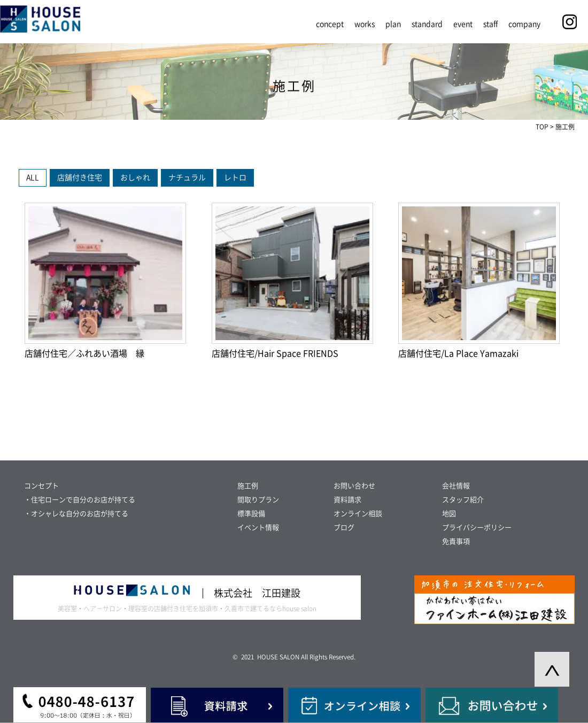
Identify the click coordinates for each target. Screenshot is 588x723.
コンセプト (41, 486)
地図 (449, 514)
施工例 (248, 486)
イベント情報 (258, 528)
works (365, 24)
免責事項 (456, 541)
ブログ (344, 528)
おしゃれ (135, 178)
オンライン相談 (358, 514)
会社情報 (456, 486)
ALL (33, 178)
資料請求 (347, 500)
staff (490, 24)
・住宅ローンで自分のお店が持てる (80, 500)
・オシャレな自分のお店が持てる (76, 514)
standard (427, 24)
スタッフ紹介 (463, 500)
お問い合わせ (354, 486)
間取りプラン (258, 500)
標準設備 (251, 514)
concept (330, 24)
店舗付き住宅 (80, 178)
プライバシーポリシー (477, 528)
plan (393, 24)
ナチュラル (187, 178)
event (463, 24)
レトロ (235, 178)
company (524, 24)
